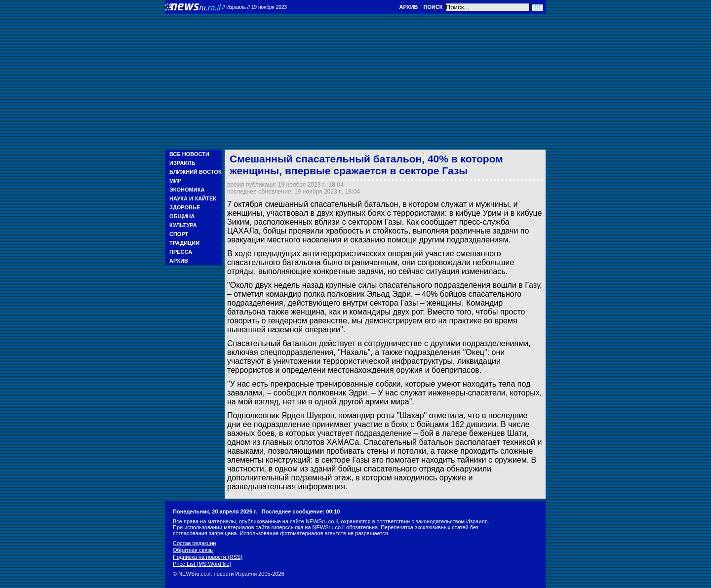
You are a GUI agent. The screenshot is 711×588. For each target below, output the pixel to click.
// (255, 7)
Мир (175, 181)
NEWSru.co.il (329, 527)
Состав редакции (194, 543)
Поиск (433, 7)
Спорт (179, 234)
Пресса (181, 252)
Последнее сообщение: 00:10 (301, 511)
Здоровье (185, 207)
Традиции (184, 243)
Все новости (189, 154)
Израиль (182, 163)
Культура (183, 225)
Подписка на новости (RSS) (208, 557)
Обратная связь (193, 550)
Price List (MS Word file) (202, 564)
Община (182, 216)
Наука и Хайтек (193, 198)
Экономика (187, 190)
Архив (408, 7)
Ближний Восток (196, 172)
